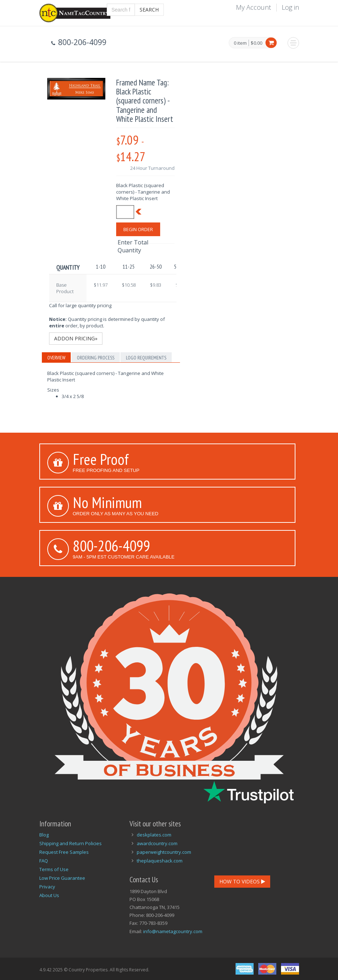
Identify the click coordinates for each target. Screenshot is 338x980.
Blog (44, 835)
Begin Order (138, 229)
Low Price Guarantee (62, 878)
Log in (290, 7)
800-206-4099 (111, 546)
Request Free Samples (64, 852)
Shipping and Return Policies (71, 843)
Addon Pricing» (76, 338)
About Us (49, 895)
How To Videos (242, 881)
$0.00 (256, 43)
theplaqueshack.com (160, 861)
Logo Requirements (146, 358)
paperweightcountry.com (164, 852)
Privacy (47, 887)
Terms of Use (54, 869)
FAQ (44, 861)
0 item (240, 43)
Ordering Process (96, 358)
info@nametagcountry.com (173, 931)
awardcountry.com (157, 843)
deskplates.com (154, 835)
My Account (253, 7)
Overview (56, 358)
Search (149, 10)
